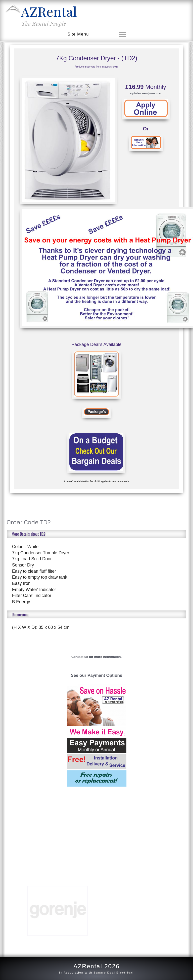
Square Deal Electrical (114, 973)
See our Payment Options (97, 675)
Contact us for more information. (96, 657)
